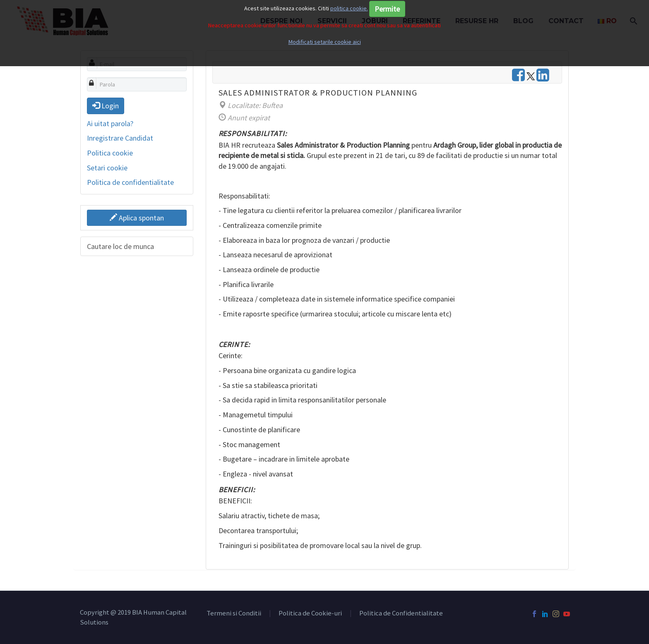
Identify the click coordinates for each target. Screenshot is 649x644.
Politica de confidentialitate (130, 182)
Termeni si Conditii (234, 614)
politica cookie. (349, 8)
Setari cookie (107, 168)
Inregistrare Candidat (120, 138)
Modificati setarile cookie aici (325, 42)
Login (106, 106)
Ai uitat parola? (110, 123)
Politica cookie (110, 153)
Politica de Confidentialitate (401, 614)
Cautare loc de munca (120, 246)
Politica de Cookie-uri (310, 614)
